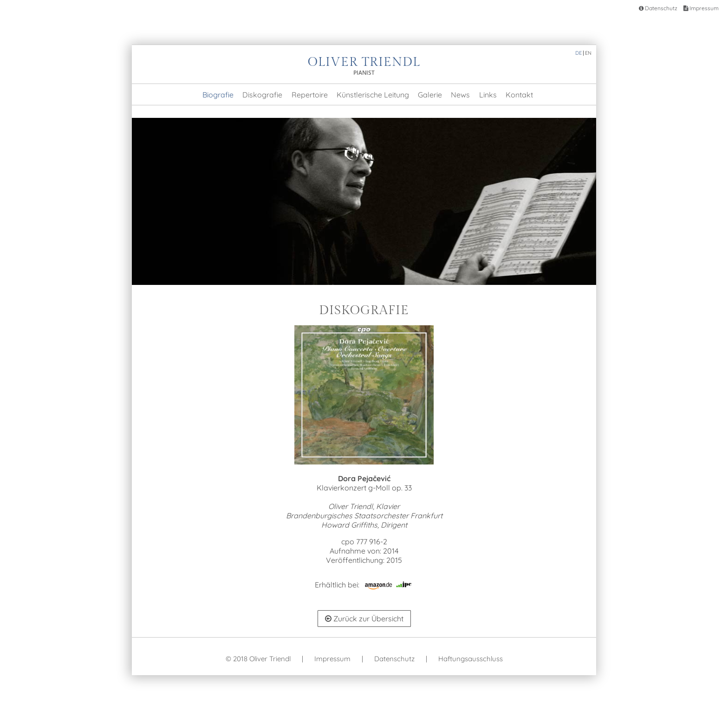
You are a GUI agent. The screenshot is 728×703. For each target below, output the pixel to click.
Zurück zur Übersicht (364, 619)
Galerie (430, 95)
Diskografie (262, 95)
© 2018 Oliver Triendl (258, 659)
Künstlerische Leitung (373, 95)
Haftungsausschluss (471, 659)
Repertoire (310, 95)
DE (578, 53)
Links (488, 95)
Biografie (218, 95)
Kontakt (519, 95)
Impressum (701, 8)
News (460, 95)
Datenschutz (658, 8)
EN (588, 53)
